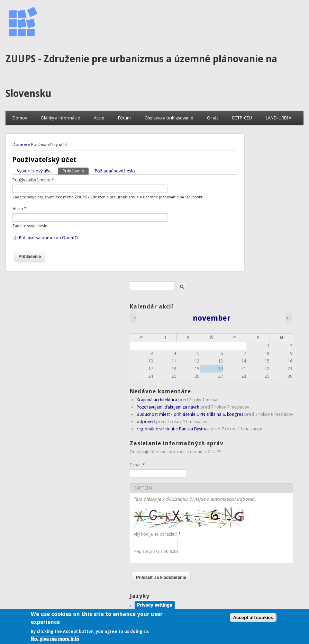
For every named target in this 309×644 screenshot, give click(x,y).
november (212, 318)
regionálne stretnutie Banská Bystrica (173, 429)
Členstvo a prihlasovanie (169, 118)
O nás (213, 118)
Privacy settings (154, 607)
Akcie (99, 118)
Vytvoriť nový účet (34, 171)
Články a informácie (60, 118)
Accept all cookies (253, 621)
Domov (20, 118)
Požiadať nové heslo (115, 171)
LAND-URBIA (279, 118)
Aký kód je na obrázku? (157, 534)
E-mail (137, 465)
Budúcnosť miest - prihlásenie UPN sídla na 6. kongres (190, 414)
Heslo (20, 209)
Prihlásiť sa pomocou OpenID (48, 238)
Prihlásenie (76, 171)
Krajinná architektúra (157, 400)
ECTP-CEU (242, 118)
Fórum (124, 118)
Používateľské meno (33, 180)
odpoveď (146, 422)
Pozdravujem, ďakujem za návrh (168, 407)
